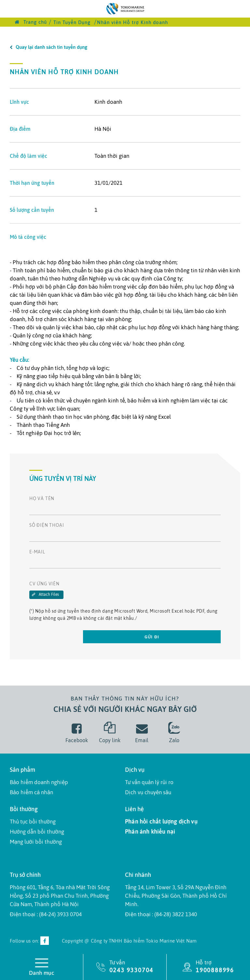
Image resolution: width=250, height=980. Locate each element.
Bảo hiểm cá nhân (31, 792)
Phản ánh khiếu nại (150, 831)
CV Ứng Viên (44, 584)
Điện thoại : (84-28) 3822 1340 (161, 914)
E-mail (37, 552)
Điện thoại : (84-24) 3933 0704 (46, 914)
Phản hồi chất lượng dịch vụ (161, 821)
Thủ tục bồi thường (33, 822)
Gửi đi (152, 637)
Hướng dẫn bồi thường (37, 832)
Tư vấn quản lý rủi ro (149, 782)
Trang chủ (31, 22)
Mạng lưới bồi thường (36, 842)
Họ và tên (42, 498)
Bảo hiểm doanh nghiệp (39, 782)
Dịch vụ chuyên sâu (148, 792)
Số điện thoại (47, 525)
